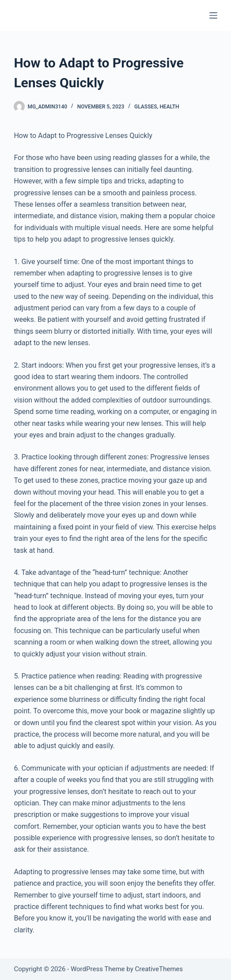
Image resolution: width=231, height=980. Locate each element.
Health (169, 107)
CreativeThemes (159, 969)
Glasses (146, 107)
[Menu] (213, 15)
